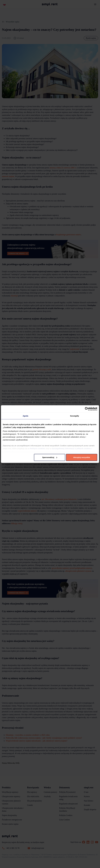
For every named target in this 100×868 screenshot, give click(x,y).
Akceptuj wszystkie (82, 457)
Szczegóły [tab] (75, 416)
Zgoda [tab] (26, 416)
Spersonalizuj (50, 457)
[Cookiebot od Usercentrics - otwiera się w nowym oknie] (87, 409)
